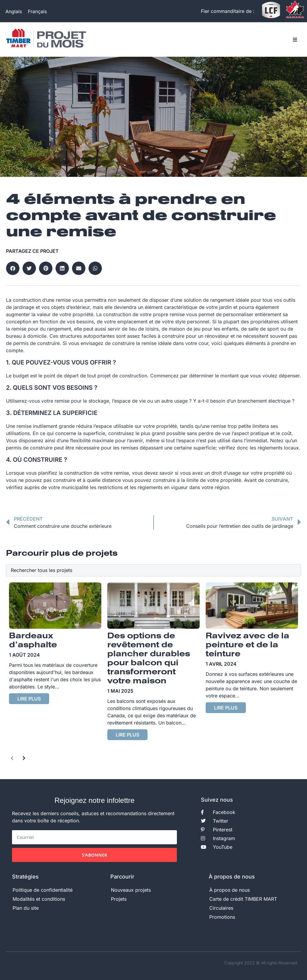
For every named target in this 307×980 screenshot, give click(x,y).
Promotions (222, 917)
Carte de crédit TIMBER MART (243, 899)
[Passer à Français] (37, 11)
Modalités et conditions (39, 899)
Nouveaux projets (131, 890)
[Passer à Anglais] (14, 11)
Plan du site (26, 908)
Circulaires (221, 908)
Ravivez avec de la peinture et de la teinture (247, 645)
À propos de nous (230, 890)
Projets (119, 899)
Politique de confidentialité (43, 890)
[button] (295, 40)
